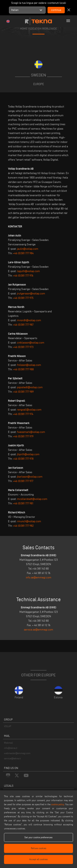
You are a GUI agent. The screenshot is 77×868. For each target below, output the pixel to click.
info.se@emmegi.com (39, 577)
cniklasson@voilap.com (31, 343)
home (24, 29)
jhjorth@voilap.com (28, 454)
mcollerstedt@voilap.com (32, 499)
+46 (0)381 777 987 (23, 325)
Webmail (8, 743)
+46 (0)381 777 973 (23, 347)
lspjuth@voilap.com (28, 271)
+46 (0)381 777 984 (23, 253)
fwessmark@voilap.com (31, 432)
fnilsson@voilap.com (29, 365)
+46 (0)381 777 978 (23, 459)
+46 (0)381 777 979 (23, 436)
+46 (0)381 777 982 (23, 526)
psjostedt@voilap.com (30, 387)
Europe (39, 84)
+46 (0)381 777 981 (23, 503)
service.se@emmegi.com (38, 630)
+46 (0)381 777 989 (23, 392)
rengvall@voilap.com (29, 410)
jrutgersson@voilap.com (31, 294)
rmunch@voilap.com (29, 521)
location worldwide (43, 29)
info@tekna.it (11, 748)
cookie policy (58, 804)
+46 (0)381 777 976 (23, 276)
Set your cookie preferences (38, 837)
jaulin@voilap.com (28, 249)
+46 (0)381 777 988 (23, 369)
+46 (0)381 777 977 (23, 481)
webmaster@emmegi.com (17, 753)
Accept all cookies (38, 859)
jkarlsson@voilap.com (30, 477)
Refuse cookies (39, 848)
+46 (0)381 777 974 (23, 414)
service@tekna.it (12, 758)
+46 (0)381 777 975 (23, 298)
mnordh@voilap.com (29, 320)
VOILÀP (8, 726)
